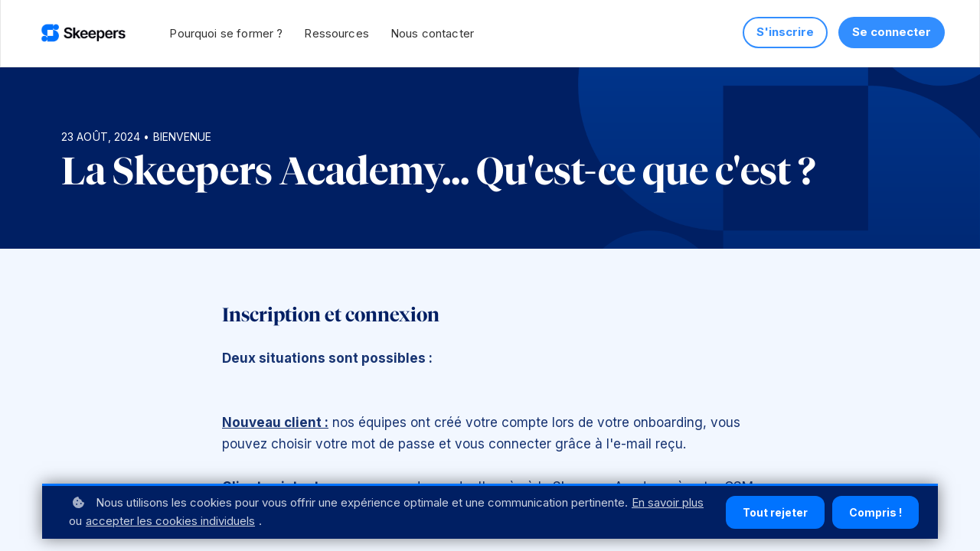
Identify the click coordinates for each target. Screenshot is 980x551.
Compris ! (875, 512)
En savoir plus (668, 502)
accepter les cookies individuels (170, 521)
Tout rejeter (775, 512)
